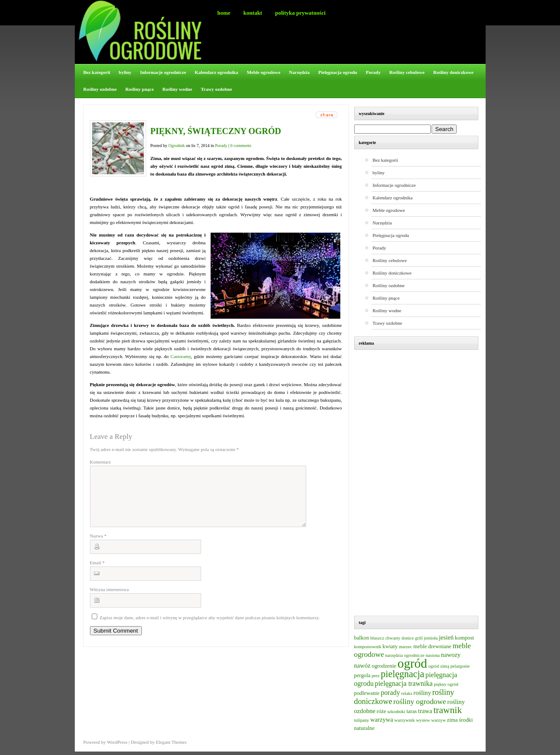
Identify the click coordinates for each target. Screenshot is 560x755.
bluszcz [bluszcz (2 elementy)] (377, 638)
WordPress (117, 742)
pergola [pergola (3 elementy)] (362, 675)
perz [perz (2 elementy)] (375, 676)
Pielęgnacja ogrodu (338, 72)
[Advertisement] (420, 484)
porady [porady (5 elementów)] (390, 693)
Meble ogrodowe (264, 72)
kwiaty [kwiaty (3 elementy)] (390, 646)
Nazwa (98, 546)
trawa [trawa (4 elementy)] (425, 711)
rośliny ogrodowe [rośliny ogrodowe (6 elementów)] (420, 702)
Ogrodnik (176, 146)
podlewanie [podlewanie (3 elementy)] (367, 693)
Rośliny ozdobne (100, 89)
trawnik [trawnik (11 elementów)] (448, 710)
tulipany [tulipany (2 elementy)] (362, 720)
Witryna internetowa (109, 600)
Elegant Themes (171, 742)
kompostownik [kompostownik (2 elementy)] (368, 647)
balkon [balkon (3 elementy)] (362, 638)
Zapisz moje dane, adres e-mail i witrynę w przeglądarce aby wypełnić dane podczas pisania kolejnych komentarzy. (210, 628)
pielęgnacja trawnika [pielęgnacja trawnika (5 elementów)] (404, 683)
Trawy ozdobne (216, 89)
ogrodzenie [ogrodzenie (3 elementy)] (384, 666)
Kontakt (253, 13)
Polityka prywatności (300, 13)
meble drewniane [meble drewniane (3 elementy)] (432, 646)
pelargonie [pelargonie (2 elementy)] (460, 666)
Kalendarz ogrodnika (216, 72)
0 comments (241, 146)
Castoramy (181, 356)
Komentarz (101, 462)
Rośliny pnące (140, 89)
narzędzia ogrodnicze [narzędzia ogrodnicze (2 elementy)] (405, 655)
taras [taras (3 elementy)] (412, 711)
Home (224, 13)
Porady (373, 72)
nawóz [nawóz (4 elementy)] (362, 665)
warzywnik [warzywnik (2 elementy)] (405, 720)
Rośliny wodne (178, 89)
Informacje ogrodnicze (163, 72)
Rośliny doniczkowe (453, 72)
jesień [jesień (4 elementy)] (446, 637)
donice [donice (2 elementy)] (408, 638)
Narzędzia (299, 72)
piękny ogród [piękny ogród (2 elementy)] (446, 684)
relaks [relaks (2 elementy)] (407, 693)
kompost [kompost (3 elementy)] (464, 638)
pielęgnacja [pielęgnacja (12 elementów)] (403, 674)
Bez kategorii (97, 72)
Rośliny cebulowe (407, 72)
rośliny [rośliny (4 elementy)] (422, 693)
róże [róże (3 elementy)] (381, 711)
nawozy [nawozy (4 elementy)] (451, 655)
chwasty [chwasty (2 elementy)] (393, 638)
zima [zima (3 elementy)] (453, 720)
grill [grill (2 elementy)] (419, 638)
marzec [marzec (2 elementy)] (405, 647)
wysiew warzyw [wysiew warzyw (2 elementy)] (431, 720)
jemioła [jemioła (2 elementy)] (431, 638)
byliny (125, 72)
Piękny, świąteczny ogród (216, 131)
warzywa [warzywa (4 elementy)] (382, 720)
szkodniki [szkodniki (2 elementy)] (396, 712)
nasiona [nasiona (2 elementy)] (433, 655)
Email (98, 573)
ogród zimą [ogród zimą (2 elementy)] (438, 666)
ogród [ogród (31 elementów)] (412, 663)
